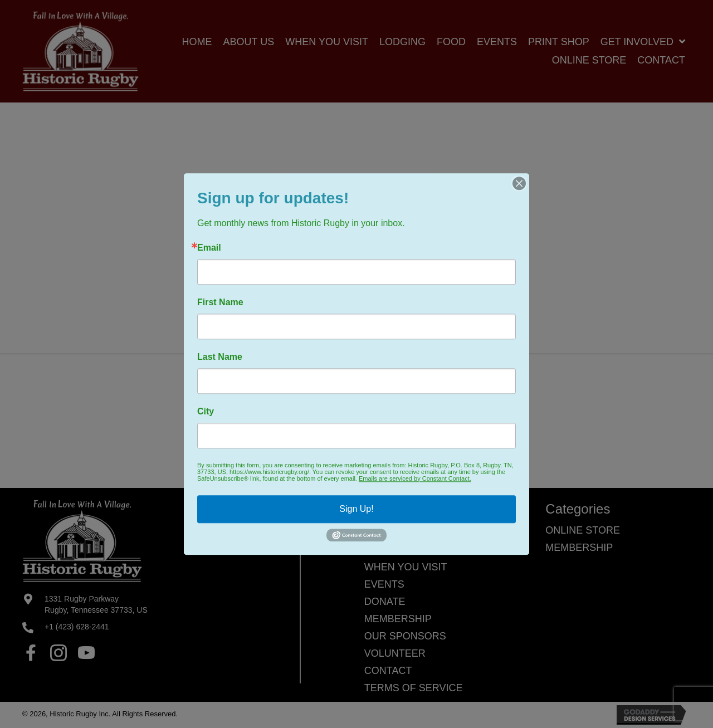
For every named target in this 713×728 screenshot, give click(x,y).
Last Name (220, 357)
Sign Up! (356, 509)
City (206, 412)
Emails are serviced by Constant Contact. (415, 478)
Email (209, 248)
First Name (220, 302)
